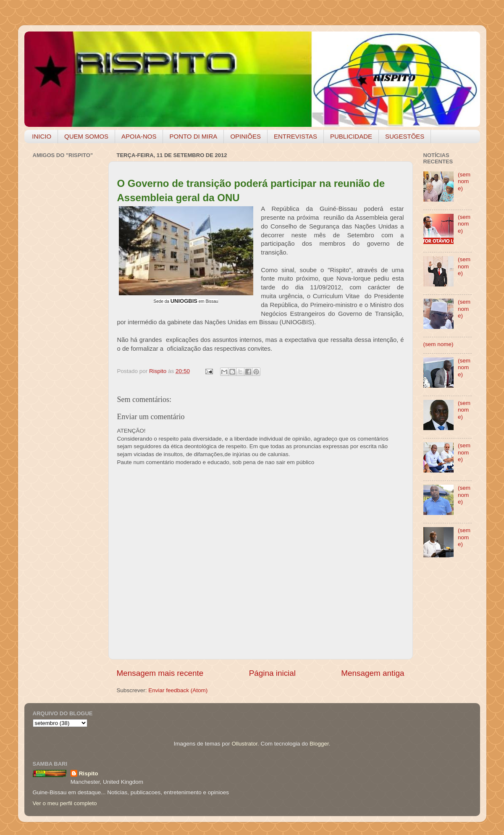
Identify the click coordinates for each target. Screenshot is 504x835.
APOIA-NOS (139, 136)
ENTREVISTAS (295, 136)
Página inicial (272, 673)
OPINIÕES (245, 136)
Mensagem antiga (373, 673)
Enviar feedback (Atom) (178, 690)
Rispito (89, 773)
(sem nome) (464, 181)
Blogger (319, 744)
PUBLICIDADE (351, 136)
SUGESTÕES (405, 136)
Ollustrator (245, 744)
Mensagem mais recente (160, 673)
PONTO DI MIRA (193, 136)
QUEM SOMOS (86, 136)
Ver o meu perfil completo (65, 803)
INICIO (42, 136)
